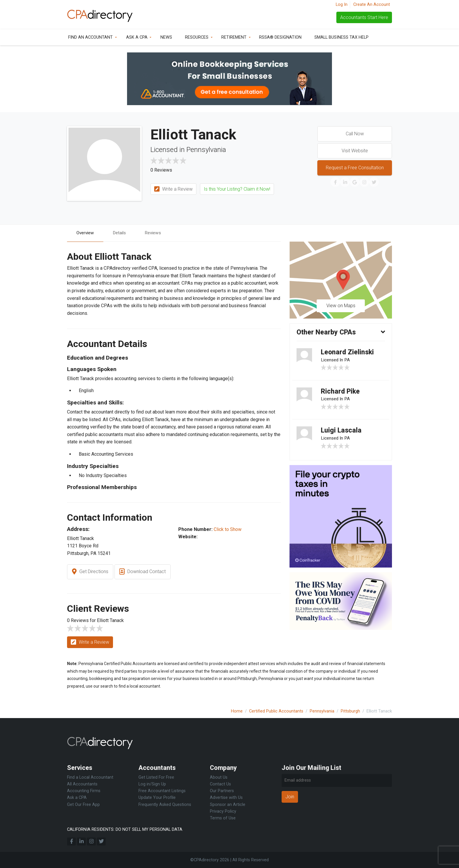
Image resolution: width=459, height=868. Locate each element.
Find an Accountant (90, 37)
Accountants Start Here (364, 17)
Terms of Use (223, 818)
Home (237, 711)
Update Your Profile (157, 798)
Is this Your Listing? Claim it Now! (237, 189)
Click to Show (228, 530)
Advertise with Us (226, 798)
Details (122, 233)
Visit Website (355, 151)
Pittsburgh (350, 711)
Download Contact (143, 572)
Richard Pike (341, 393)
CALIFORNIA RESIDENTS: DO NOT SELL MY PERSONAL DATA (125, 829)
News (166, 37)
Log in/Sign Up (152, 784)
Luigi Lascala (342, 433)
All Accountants (82, 784)
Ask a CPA (137, 37)
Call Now (355, 134)
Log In (342, 5)
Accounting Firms (84, 791)
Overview (86, 233)
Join (290, 797)
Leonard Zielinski (348, 353)
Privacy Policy (223, 811)
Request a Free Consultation (355, 168)
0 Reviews (161, 170)
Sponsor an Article (228, 805)
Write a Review (173, 189)
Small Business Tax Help (341, 37)
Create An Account (372, 5)
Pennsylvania (322, 711)
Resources (197, 37)
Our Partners (222, 791)
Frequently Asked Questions (165, 805)
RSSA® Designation (280, 37)
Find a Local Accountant (90, 777)
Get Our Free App (83, 805)
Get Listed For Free (156, 777)
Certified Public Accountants (276, 711)
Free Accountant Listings (162, 791)
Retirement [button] (234, 37)
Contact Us (220, 784)
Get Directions (90, 572)
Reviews (157, 233)
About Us (219, 777)
